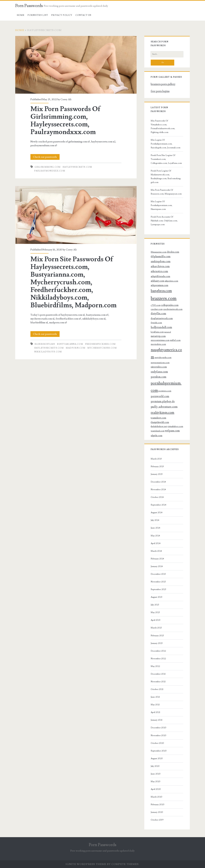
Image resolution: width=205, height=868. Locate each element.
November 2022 (158, 659)
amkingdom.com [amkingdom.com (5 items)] (161, 261)
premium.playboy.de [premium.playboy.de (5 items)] (163, 401)
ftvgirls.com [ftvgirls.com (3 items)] (156, 323)
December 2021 (158, 674)
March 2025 (156, 459)
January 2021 (157, 720)
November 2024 (158, 490)
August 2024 (157, 513)
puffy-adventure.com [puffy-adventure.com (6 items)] (164, 407)
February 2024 (157, 559)
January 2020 (157, 812)
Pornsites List (38, 15)
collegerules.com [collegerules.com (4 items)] (170, 305)
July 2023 (155, 605)
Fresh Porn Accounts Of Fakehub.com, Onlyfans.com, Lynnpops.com (164, 221)
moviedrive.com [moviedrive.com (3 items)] (158, 344)
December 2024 (158, 482)
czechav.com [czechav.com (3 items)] (157, 309)
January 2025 (157, 474)
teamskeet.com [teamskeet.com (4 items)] (158, 418)
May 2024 (155, 536)
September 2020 (159, 751)
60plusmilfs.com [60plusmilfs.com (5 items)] (161, 257)
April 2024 (156, 543)
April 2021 (155, 712)
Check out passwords (45, 157)
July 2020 (155, 766)
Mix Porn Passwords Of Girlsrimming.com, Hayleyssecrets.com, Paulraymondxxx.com (76, 65)
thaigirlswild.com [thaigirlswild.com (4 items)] (160, 422)
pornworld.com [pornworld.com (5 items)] (160, 396)
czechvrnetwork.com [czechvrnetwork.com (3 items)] (173, 309)
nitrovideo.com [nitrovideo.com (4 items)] (159, 367)
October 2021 (157, 689)
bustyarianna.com (70, 344)
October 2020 (157, 743)
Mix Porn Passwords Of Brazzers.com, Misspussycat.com (166, 192)
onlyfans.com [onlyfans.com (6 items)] (159, 372)
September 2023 (158, 589)
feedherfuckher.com (100, 344)
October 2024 (157, 497)
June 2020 (156, 774)
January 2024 (157, 566)
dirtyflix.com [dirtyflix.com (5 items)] (158, 314)
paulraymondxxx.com (50, 171)
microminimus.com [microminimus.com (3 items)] (160, 340)
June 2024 (155, 528)
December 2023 (158, 574)
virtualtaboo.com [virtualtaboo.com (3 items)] (175, 426)
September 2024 (158, 505)
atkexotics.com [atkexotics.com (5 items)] (159, 271)
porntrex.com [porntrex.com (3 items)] (165, 391)
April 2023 (156, 620)
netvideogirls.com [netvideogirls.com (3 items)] (163, 357)
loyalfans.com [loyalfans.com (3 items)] (157, 332)
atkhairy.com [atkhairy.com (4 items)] (157, 281)
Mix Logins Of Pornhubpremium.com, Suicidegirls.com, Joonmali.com (166, 144)
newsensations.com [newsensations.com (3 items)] (160, 363)
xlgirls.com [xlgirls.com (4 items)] (156, 436)
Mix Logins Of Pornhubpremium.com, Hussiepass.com (162, 205)
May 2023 (155, 612)
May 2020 (156, 782)
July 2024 (155, 520)
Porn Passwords (29, 6)
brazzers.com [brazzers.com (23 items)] (164, 298)
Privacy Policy (62, 15)
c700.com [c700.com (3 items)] (156, 305)
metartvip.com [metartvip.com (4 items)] (158, 336)
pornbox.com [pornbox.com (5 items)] (158, 377)
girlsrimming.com (48, 167)
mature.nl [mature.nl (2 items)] (168, 332)
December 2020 (158, 728)
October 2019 (157, 820)
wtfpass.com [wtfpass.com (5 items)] (172, 431)
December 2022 (158, 651)
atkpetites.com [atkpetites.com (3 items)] (171, 281)
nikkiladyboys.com (48, 352)
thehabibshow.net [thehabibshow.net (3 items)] (159, 426)
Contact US (83, 15)
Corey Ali (66, 99)
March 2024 (156, 551)
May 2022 (155, 666)
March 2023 (156, 628)
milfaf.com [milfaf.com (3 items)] (175, 340)
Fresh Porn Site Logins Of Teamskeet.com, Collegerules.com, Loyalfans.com (166, 159)
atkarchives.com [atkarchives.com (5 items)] (160, 266)
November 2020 (158, 736)
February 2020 (158, 805)
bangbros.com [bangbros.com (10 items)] (161, 291)
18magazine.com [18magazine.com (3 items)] (159, 252)
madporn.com (76, 348)
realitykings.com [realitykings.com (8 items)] (162, 412)
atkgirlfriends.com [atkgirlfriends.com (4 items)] (160, 276)
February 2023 (157, 636)
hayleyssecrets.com (77, 167)
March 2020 (156, 797)
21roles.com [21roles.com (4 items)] (173, 252)
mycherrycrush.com (102, 348)
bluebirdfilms (45, 344)
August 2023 (156, 597)
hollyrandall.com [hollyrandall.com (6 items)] (161, 327)
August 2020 (157, 759)
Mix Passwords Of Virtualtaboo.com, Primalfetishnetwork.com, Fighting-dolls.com (163, 127)
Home (21, 15)
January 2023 (157, 643)
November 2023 (158, 582)
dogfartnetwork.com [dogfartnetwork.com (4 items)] (162, 318)
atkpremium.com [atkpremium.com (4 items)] (159, 285)
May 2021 (155, 705)
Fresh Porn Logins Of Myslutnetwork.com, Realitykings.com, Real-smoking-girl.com (166, 177)
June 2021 (155, 697)
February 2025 (157, 467)
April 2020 (156, 789)
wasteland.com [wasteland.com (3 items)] (158, 431)
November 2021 (158, 682)
